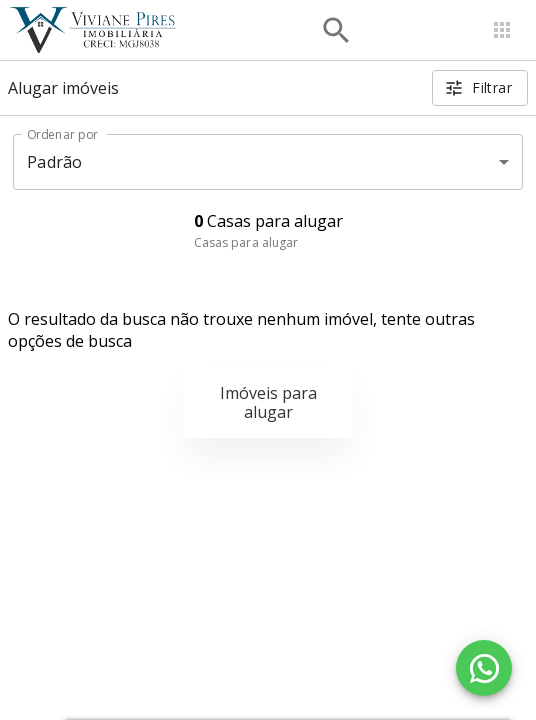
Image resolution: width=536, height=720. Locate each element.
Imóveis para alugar (268, 402)
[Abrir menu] (502, 30)
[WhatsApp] (484, 668)
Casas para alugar (246, 242)
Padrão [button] (54, 162)
